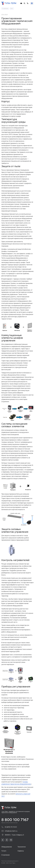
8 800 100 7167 (15, 820)
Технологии (22, 847)
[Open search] (24, 3)
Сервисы (21, 851)
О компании (5, 8)
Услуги (4, 851)
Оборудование (7, 847)
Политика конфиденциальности (10, 861)
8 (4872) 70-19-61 (9, 827)
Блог (12, 8)
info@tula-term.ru (9, 831)
